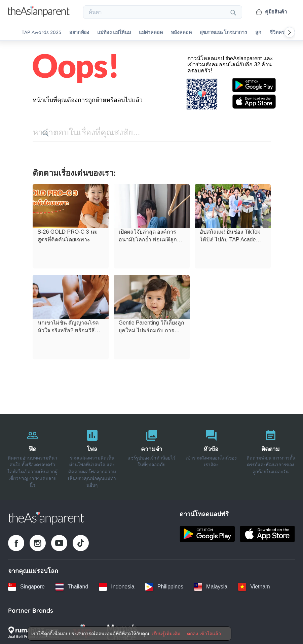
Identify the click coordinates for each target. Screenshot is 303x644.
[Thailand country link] (72, 584)
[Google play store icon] (254, 83)
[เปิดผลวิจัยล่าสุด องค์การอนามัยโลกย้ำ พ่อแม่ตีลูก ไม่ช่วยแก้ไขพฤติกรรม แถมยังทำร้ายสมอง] (152, 204)
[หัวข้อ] (211, 454)
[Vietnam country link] (254, 584)
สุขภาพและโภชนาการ (223, 32)
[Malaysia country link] (211, 584)
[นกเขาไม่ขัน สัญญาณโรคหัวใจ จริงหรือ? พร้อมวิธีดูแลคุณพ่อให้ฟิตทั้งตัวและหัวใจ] (71, 295)
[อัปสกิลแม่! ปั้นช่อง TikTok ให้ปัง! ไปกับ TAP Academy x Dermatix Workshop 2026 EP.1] (233, 204)
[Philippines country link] (164, 584)
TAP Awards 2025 (41, 32)
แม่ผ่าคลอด (151, 32)
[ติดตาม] (271, 454)
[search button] (137, 131)
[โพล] (92, 454)
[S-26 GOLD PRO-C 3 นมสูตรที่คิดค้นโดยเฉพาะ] (71, 204)
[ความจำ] (151, 454)
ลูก (258, 32)
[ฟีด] (32, 454)
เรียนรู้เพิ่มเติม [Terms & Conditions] (166, 634)
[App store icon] (254, 100)
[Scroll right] (290, 32)
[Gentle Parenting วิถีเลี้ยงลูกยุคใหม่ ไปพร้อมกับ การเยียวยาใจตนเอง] (152, 295)
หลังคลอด (181, 32)
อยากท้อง (79, 32)
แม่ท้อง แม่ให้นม (114, 32)
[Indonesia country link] (117, 584)
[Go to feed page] (39, 15)
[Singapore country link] (26, 584)
